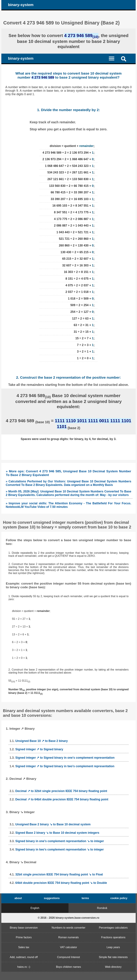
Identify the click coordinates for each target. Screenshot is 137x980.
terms (85, 898)
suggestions (52, 898)
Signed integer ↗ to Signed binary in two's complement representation (65, 766)
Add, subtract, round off (24, 957)
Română (102, 908)
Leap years (113, 947)
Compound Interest (68, 957)
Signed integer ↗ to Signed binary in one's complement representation (65, 758)
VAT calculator (68, 947)
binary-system (21, 5)
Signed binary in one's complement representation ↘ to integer (60, 841)
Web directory (113, 967)
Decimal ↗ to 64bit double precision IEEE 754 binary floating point (62, 799)
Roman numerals (68, 937)
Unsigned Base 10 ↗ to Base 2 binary (41, 741)
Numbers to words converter (69, 928)
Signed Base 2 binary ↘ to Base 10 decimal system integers (57, 833)
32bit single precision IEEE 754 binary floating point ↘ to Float (59, 874)
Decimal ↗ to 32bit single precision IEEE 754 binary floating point (61, 791)
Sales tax (24, 947)
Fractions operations (113, 937)
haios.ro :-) (24, 967)
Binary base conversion (24, 928)
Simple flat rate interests (113, 957)
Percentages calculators (113, 928)
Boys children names (69, 967)
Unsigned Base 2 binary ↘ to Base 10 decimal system (53, 824)
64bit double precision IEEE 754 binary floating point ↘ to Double (61, 883)
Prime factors (24, 937)
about (18, 898)
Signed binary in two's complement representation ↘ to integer (60, 849)
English (35, 908)
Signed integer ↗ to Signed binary (39, 749)
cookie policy (119, 898)
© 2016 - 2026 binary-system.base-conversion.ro (69, 918)
